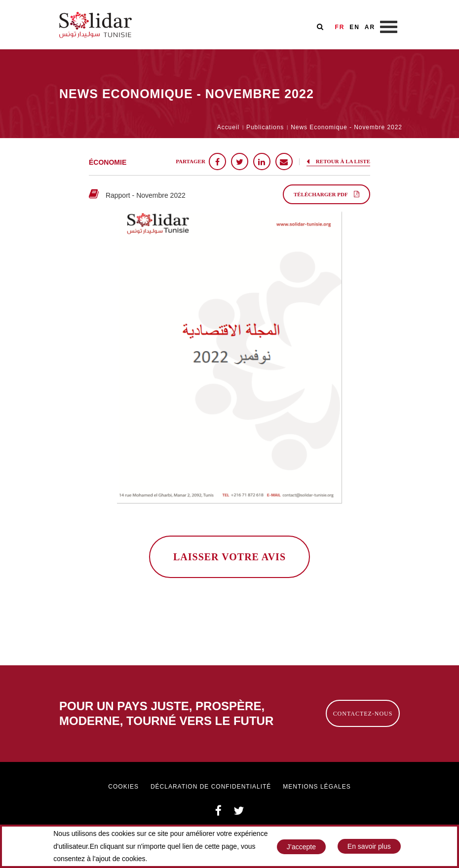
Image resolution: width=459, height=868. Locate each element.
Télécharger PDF (326, 194)
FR (340, 27)
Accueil (228, 127)
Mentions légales (317, 787)
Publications (265, 127)
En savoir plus (369, 849)
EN (355, 27)
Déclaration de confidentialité (211, 787)
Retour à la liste (338, 161)
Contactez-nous (363, 714)
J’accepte (301, 849)
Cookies (123, 787)
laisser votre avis (229, 557)
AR (370, 27)
